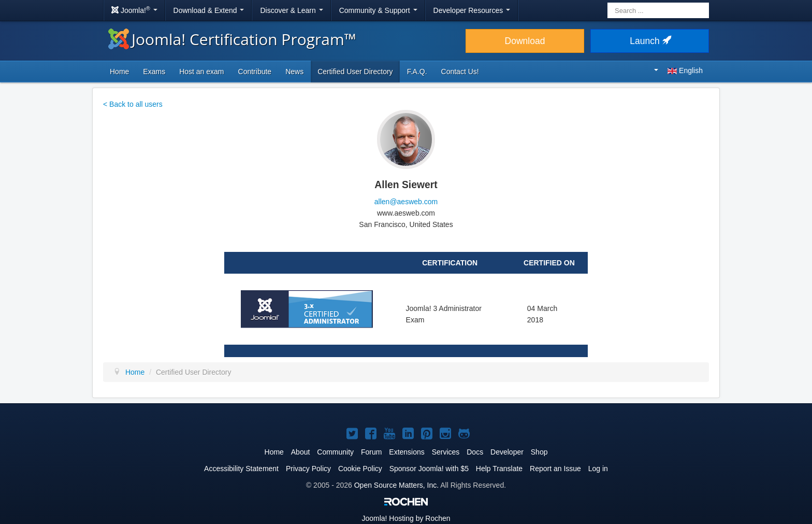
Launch (649, 41)
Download (525, 41)
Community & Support (378, 10)
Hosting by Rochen (406, 518)
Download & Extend (209, 10)
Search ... (608, 3)
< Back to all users (133, 104)
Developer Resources (472, 10)
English (678, 70)
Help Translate (499, 469)
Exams (154, 72)
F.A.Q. (417, 72)
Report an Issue (555, 469)
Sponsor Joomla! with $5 (429, 469)
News (294, 72)
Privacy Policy (308, 469)
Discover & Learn (291, 10)
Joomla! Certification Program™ (232, 39)
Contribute (255, 72)
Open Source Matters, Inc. (396, 485)
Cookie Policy (360, 469)
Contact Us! (460, 72)
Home (119, 72)
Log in (598, 469)
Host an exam (201, 72)
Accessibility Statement (241, 469)
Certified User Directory (355, 72)
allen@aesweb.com (406, 202)
